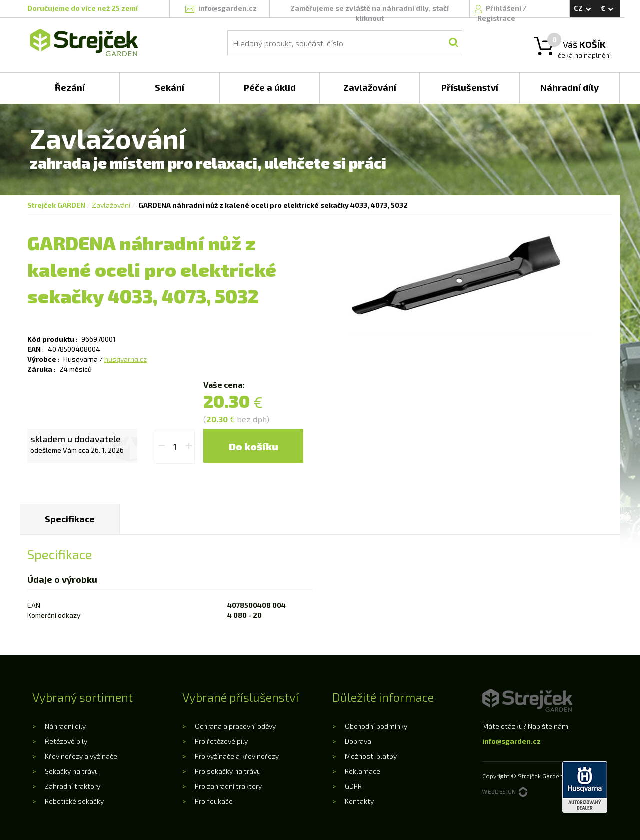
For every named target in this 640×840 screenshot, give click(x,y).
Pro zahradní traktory (228, 786)
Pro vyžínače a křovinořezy (237, 756)
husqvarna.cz (126, 359)
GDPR (353, 786)
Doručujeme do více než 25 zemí (83, 8)
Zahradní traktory (73, 786)
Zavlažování (111, 205)
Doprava (358, 741)
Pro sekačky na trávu (228, 771)
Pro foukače (214, 801)
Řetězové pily (66, 741)
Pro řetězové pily (221, 741)
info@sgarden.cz (512, 741)
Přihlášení (504, 8)
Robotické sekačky (74, 801)
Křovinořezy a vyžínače (81, 756)
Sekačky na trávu (72, 771)
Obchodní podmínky (376, 726)
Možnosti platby (371, 756)
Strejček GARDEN (56, 205)
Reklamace (363, 771)
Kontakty (359, 801)
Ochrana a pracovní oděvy (235, 726)
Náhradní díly (65, 726)
